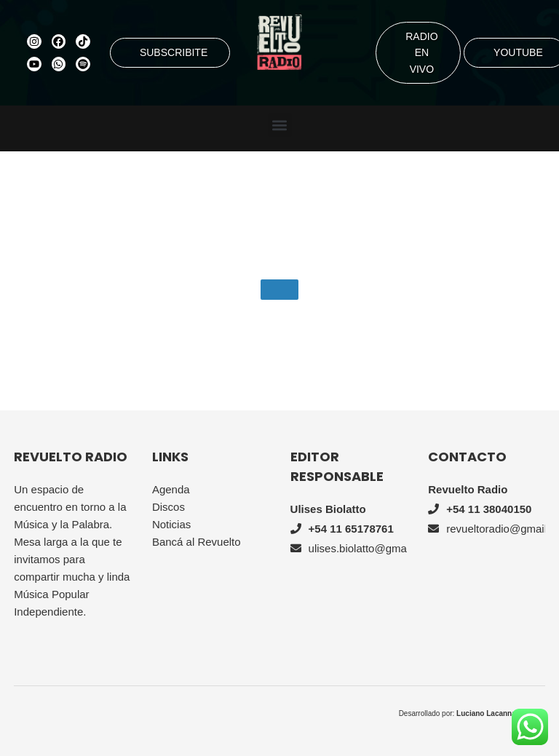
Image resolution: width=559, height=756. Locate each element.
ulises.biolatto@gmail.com (372, 548)
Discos (169, 507)
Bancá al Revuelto (197, 542)
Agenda (171, 489)
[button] (280, 125)
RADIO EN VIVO (421, 53)
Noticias (171, 524)
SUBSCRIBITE (174, 52)
